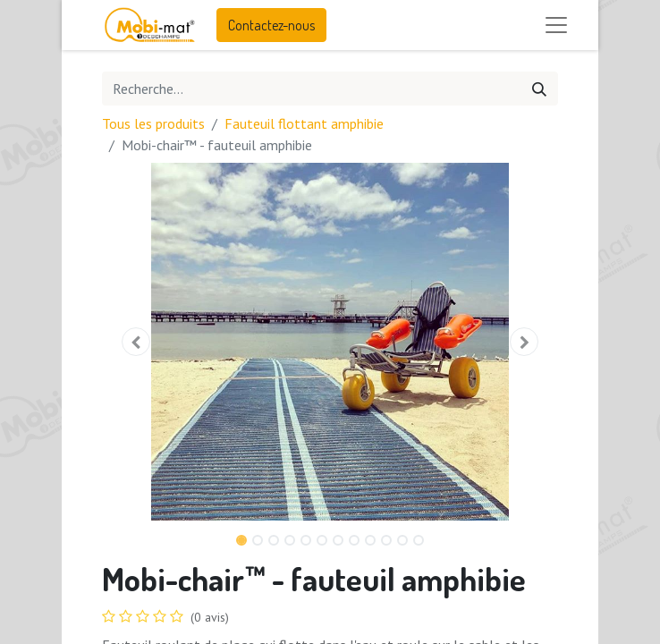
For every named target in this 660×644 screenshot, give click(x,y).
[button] (136, 342)
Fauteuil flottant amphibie (304, 123)
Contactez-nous (271, 25)
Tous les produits (153, 123)
